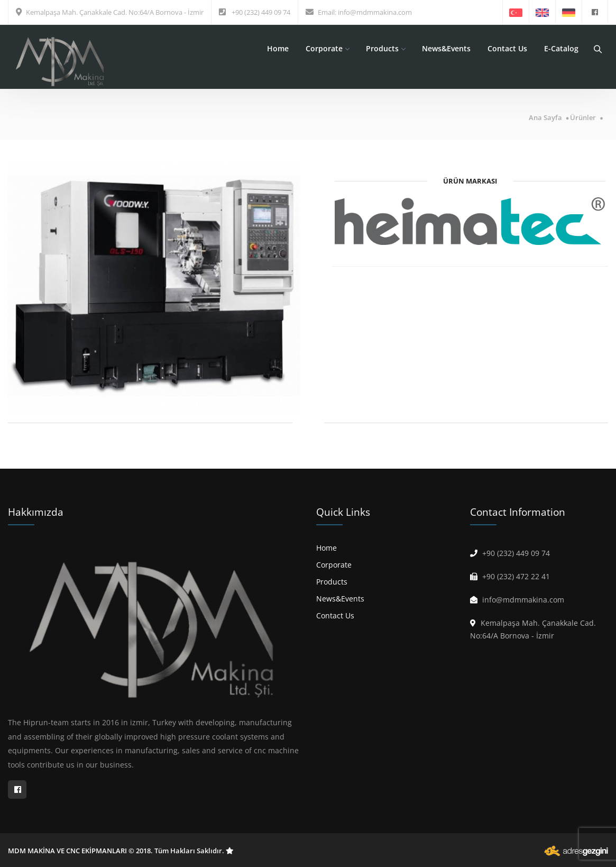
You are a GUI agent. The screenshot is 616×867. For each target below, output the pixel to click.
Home (278, 48)
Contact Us (507, 48)
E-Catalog (561, 48)
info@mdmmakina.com (375, 12)
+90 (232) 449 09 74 (261, 12)
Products (385, 48)
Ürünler (583, 118)
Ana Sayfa (545, 118)
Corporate (327, 48)
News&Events (446, 48)
